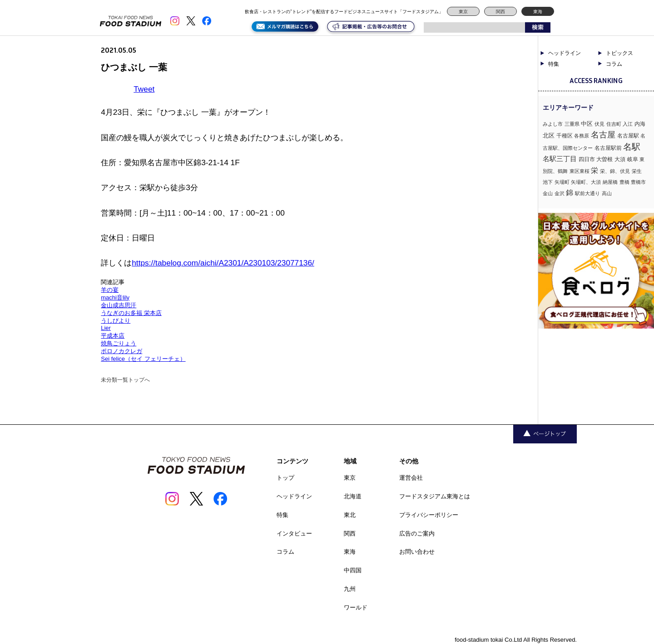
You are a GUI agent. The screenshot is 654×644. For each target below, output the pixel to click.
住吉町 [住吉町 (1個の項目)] (614, 124)
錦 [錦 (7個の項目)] (570, 192)
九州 (350, 589)
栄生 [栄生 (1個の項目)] (637, 171)
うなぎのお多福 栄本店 (131, 313)
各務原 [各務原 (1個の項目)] (582, 136)
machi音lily (115, 297)
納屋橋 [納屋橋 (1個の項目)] (610, 182)
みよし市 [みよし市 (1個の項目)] (553, 124)
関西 (500, 12)
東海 (538, 12)
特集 (554, 64)
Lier (106, 328)
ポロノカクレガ (121, 351)
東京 (463, 12)
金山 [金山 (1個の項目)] (548, 193)
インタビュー (294, 533)
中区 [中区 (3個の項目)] (587, 124)
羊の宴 (110, 290)
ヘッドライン (565, 53)
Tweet (144, 89)
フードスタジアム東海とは (435, 496)
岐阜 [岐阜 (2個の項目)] (633, 159)
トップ (285, 478)
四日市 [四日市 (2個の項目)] (587, 159)
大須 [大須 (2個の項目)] (620, 159)
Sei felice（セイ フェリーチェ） (143, 359)
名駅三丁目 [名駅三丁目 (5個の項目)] (560, 159)
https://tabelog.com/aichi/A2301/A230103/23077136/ (223, 263)
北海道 (353, 496)
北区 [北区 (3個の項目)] (549, 135)
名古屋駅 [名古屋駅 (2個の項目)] (628, 136)
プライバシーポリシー (429, 515)
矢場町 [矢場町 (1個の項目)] (562, 182)
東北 (350, 515)
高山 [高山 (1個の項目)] (607, 193)
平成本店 (113, 336)
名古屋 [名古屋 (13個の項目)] (603, 135)
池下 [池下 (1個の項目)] (548, 182)
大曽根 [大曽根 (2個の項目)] (604, 159)
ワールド (356, 607)
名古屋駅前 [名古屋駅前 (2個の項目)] (608, 148)
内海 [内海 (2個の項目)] (640, 124)
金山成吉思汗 (119, 305)
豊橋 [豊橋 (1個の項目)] (624, 182)
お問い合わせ (417, 552)
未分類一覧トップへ (125, 380)
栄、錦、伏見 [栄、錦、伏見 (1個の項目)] (615, 171)
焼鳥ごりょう (119, 343)
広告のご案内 (417, 533)
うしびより (116, 321)
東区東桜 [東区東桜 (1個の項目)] (580, 171)
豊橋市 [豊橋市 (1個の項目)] (638, 182)
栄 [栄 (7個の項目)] (595, 170)
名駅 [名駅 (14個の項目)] (632, 147)
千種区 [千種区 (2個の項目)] (565, 136)
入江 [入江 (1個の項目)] (628, 124)
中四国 (353, 570)
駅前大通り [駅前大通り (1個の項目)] (587, 193)
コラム (614, 64)
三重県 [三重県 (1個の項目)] (572, 124)
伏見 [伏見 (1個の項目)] (599, 124)
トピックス (619, 53)
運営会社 (411, 478)
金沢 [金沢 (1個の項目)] (560, 193)
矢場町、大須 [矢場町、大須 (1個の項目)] (586, 182)
